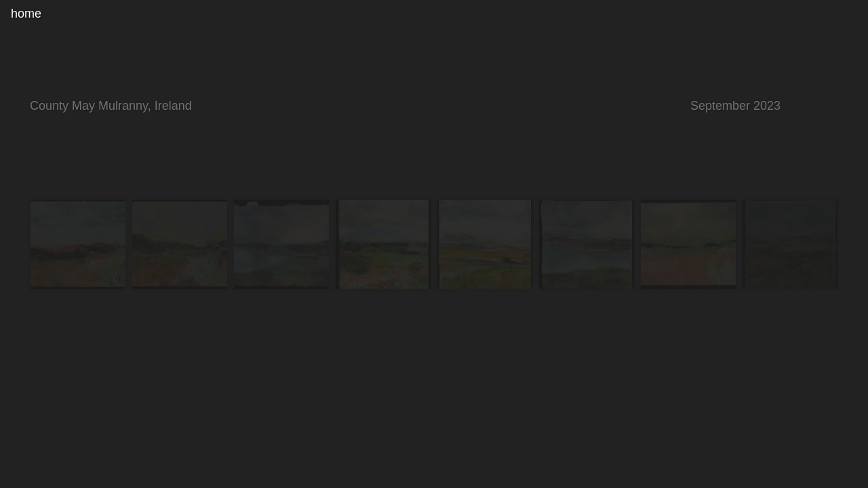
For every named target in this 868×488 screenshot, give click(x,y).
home (26, 14)
